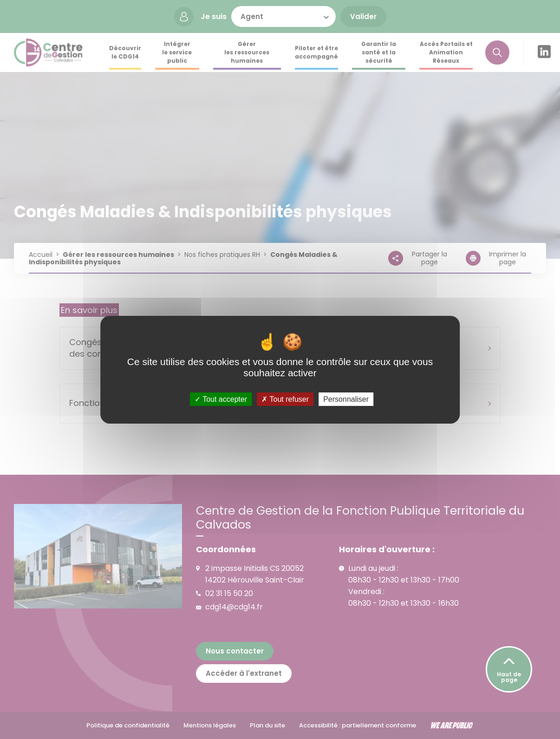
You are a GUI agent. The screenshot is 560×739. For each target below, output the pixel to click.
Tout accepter (221, 399)
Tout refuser (285, 399)
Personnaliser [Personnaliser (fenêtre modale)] (346, 399)
